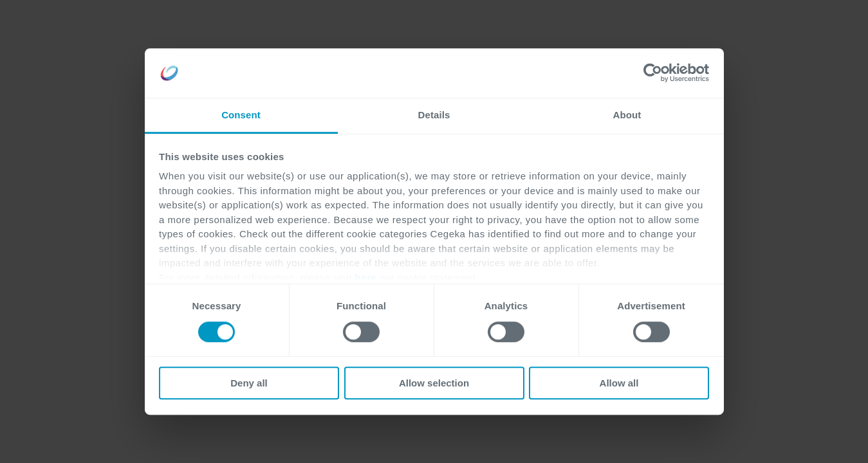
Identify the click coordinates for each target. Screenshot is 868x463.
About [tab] (627, 115)
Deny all (249, 383)
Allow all (619, 383)
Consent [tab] (241, 115)
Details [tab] (434, 115)
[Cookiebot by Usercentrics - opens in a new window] (653, 73)
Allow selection (434, 383)
